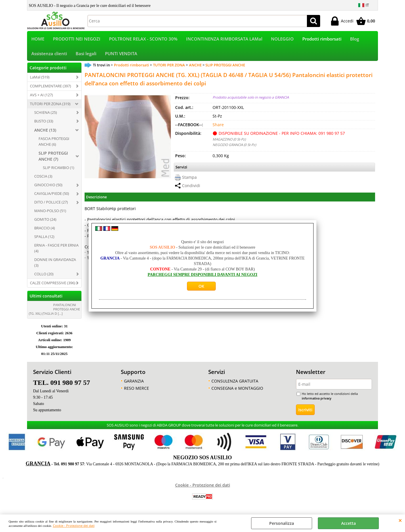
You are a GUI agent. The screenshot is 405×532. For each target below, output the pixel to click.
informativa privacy (317, 400)
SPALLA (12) (44, 238)
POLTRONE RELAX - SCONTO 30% (143, 39)
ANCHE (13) (45, 131)
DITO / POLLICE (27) (51, 203)
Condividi (191, 187)
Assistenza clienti (49, 54)
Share (218, 126)
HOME (38, 39)
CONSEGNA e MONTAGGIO (237, 389)
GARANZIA (134, 382)
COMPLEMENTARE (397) (50, 87)
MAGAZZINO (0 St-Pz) (229, 140)
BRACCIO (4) (45, 229)
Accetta (348, 523)
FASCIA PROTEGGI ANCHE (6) (54, 143)
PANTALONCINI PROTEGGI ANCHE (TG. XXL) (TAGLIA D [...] (54, 310)
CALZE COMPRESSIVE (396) (53, 284)
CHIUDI (400, 520)
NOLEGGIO (282, 39)
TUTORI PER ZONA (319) (50, 105)
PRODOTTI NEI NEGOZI (77, 39)
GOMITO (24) (45, 220)
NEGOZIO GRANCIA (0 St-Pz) (234, 146)
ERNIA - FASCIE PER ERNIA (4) (56, 249)
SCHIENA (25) (46, 114)
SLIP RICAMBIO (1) (59, 169)
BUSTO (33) (44, 122)
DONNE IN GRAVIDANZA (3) (55, 264)
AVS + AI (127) (41, 96)
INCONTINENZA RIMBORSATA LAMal (224, 39)
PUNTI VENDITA (121, 54)
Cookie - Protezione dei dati (74, 526)
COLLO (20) (44, 275)
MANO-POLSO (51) (50, 212)
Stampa (189, 179)
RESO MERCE (136, 389)
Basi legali (86, 54)
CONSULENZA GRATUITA (235, 382)
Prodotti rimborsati (322, 39)
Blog (355, 39)
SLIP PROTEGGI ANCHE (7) (53, 158)
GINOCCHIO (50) (48, 186)
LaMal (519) (40, 78)
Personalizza (282, 523)
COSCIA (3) (43, 178)
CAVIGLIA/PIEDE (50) (52, 195)
